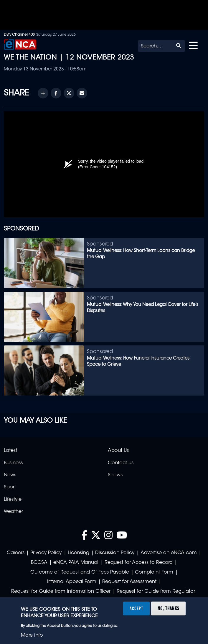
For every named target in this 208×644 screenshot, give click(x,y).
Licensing (79, 553)
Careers (16, 553)
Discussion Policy (115, 553)
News (10, 475)
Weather (13, 512)
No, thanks (168, 608)
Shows (115, 475)
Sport (10, 487)
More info (32, 635)
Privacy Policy (46, 553)
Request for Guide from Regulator (156, 592)
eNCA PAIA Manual (76, 563)
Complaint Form (154, 572)
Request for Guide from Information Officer (61, 592)
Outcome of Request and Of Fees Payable (80, 572)
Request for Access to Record (139, 563)
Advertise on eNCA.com (169, 553)
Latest (10, 451)
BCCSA (39, 563)
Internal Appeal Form (72, 582)
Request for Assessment (129, 582)
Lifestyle (13, 500)
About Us (118, 451)
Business (13, 463)
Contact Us (121, 463)
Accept (136, 608)
